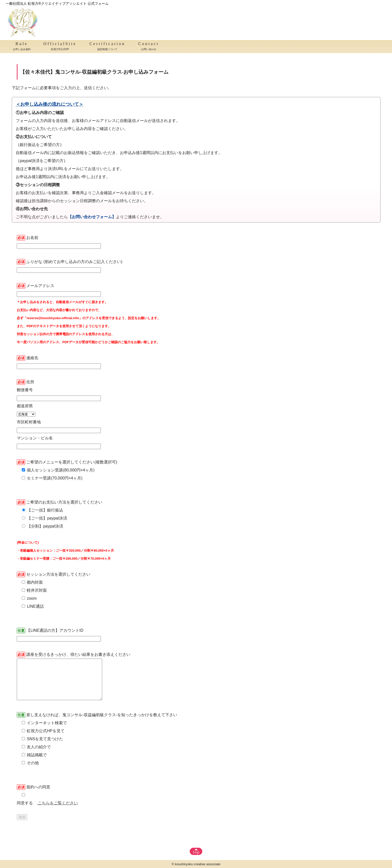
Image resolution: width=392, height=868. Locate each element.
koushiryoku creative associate (198, 864)
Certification (107, 47)
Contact (149, 47)
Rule (22, 47)
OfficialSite (60, 47)
